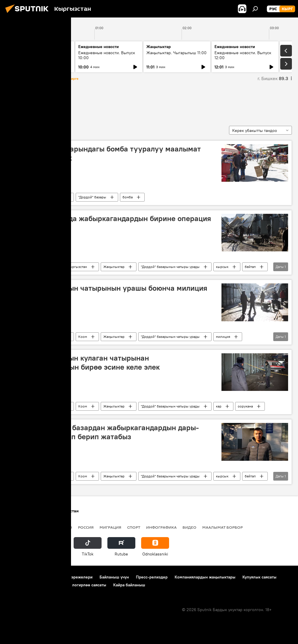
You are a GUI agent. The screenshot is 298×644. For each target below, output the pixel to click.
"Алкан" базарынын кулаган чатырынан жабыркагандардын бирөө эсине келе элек (85, 362)
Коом (47, 267)
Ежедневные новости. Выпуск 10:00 (107, 55)
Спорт (134, 527)
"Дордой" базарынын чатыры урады (170, 267)
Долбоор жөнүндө (23, 577)
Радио (65, 527)
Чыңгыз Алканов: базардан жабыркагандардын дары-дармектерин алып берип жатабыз (104, 432)
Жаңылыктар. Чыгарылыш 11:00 (177, 53)
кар (219, 406)
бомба (128, 197)
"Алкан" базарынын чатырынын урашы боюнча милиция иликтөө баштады (109, 293)
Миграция (110, 527)
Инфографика (161, 527)
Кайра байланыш (129, 585)
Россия (86, 527)
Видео (189, 527)
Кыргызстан (52, 197)
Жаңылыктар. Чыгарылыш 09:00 (35, 55)
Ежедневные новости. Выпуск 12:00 (243, 55)
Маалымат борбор (222, 527)
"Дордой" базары (92, 197)
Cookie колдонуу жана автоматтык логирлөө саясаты (56, 585)
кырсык (222, 267)
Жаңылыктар (114, 267)
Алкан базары (28, 102)
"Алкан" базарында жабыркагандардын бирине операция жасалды (110, 223)
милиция (223, 337)
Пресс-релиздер (152, 577)
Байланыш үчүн (114, 577)
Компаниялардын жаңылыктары (205, 577)
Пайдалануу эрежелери (70, 577)
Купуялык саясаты (259, 577)
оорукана (245, 406)
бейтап (250, 267)
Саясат (45, 527)
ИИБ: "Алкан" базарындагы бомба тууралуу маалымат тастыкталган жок (105, 153)
